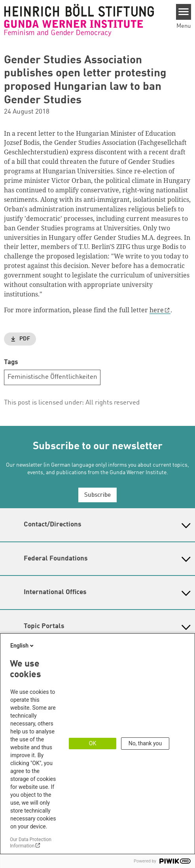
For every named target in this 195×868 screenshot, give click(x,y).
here (157, 310)
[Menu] (184, 12)
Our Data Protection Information (31, 843)
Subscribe (97, 495)
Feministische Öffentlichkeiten (52, 377)
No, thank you (145, 743)
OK (93, 743)
